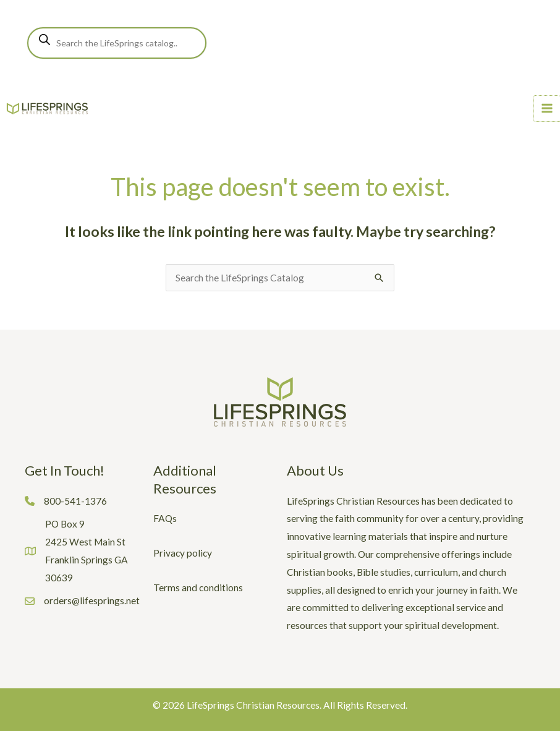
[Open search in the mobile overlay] (117, 43)
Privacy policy (183, 553)
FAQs (165, 518)
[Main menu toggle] (547, 109)
